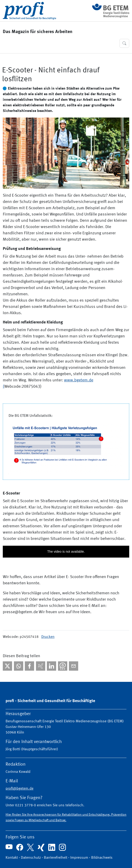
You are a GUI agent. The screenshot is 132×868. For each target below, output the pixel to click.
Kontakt (12, 858)
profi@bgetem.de (19, 789)
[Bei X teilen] (7, 666)
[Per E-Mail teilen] (74, 666)
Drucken (48, 637)
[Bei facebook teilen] (29, 666)
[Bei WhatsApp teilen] (19, 666)
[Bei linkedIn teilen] (52, 666)
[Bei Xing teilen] (41, 666)
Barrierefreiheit (56, 858)
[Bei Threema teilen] (63, 666)
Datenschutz (31, 858)
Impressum (79, 858)
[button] (124, 43)
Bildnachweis (102, 858)
